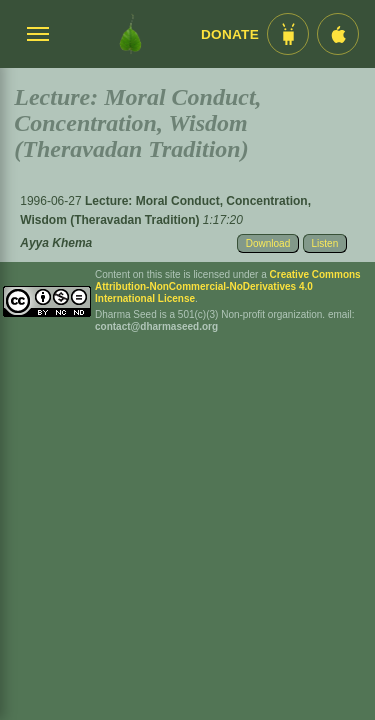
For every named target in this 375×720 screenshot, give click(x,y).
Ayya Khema (56, 243)
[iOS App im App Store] (338, 34)
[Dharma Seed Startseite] (130, 34)
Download (268, 243)
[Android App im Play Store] (288, 34)
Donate (230, 34)
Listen (325, 243)
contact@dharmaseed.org (156, 326)
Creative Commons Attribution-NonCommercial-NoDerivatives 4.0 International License (228, 286)
